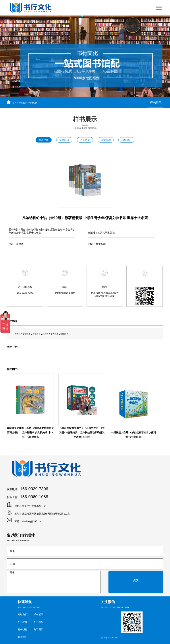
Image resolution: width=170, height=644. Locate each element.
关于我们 (39, 629)
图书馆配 (39, 622)
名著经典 (33, 103)
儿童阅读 (106, 140)
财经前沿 (64, 140)
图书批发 (23, 622)
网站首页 (23, 614)
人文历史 (85, 140)
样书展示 (23, 103)
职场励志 (126, 140)
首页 (15, 103)
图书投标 (23, 629)
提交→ (136, 582)
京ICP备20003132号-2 (110, 638)
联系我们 (23, 637)
